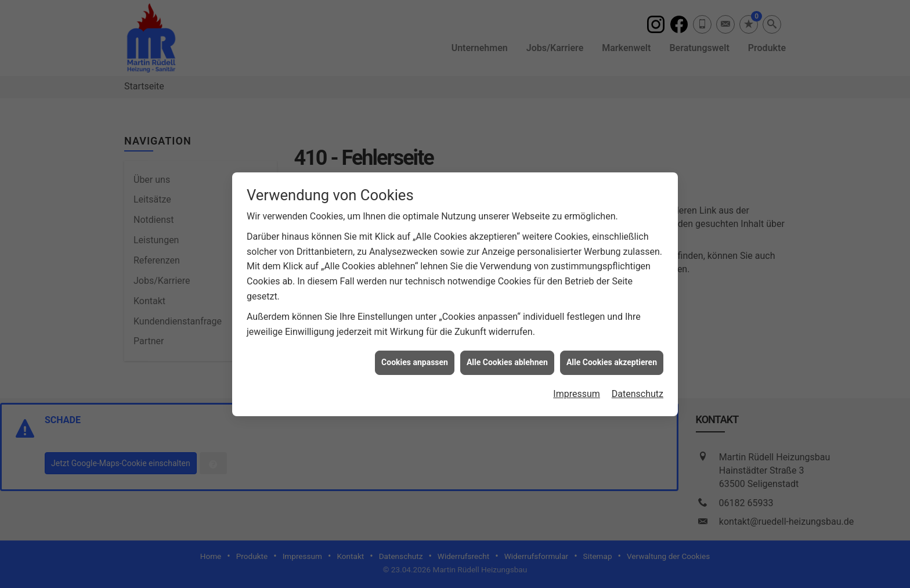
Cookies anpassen (415, 359)
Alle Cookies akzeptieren (612, 359)
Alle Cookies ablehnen (507, 359)
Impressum (577, 390)
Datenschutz (638, 390)
